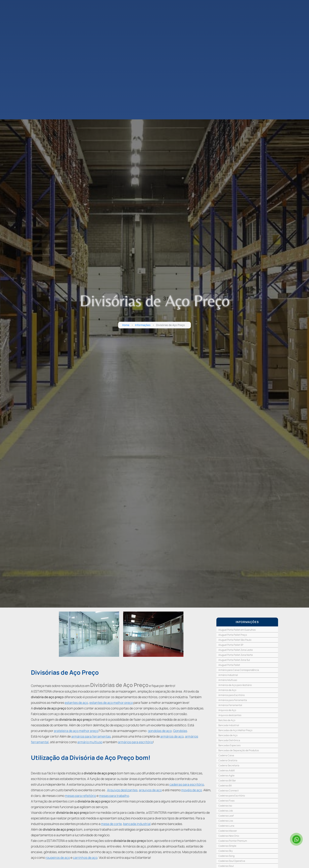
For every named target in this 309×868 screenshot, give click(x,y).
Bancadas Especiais (229, 745)
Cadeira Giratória (228, 760)
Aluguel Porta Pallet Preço (233, 635)
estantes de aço (76, 703)
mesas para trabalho (114, 796)
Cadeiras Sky (226, 851)
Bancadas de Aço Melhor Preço (235, 730)
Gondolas (180, 731)
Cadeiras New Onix (229, 836)
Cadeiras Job (226, 811)
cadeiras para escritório (187, 784)
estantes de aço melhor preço (111, 703)
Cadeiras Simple (227, 846)
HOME (11, 36)
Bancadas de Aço (228, 735)
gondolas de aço (160, 731)
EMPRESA (13, 43)
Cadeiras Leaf (226, 816)
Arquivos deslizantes (122, 790)
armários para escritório (135, 742)
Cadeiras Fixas (226, 801)
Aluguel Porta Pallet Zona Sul (234, 660)
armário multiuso (90, 742)
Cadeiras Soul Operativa (232, 861)
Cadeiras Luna (226, 826)
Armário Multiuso (228, 680)
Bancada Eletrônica (229, 740)
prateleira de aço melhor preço (76, 731)
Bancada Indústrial (229, 725)
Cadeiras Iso (225, 806)
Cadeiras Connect (229, 791)
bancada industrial (137, 824)
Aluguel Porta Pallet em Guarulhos (237, 630)
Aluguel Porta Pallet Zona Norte (236, 655)
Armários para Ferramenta (233, 700)
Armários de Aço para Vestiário (235, 685)
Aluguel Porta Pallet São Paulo (235, 640)
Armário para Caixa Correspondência (239, 670)
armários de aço (172, 736)
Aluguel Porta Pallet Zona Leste (236, 650)
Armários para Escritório (232, 695)
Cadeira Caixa (226, 755)
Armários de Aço (227, 690)
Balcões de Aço (227, 720)
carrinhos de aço (85, 858)
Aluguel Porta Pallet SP (231, 645)
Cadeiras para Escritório (232, 796)
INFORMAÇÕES (247, 622)
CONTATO (13, 55)
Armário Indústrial (228, 675)
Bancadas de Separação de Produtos (239, 750)
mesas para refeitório (80, 796)
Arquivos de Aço (227, 710)
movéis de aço (192, 790)
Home (126, 325)
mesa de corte (111, 824)
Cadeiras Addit (227, 770)
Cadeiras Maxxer (228, 831)
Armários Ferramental (230, 705)
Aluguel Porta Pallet (229, 665)
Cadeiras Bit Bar (227, 780)
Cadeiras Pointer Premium (233, 841)
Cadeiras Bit (225, 786)
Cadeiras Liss (226, 821)
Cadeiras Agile (226, 775)
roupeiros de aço (58, 858)
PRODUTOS (15, 49)
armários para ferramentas (91, 736)
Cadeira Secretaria (229, 765)
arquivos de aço (150, 790)
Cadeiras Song (226, 856)
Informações (143, 325)
